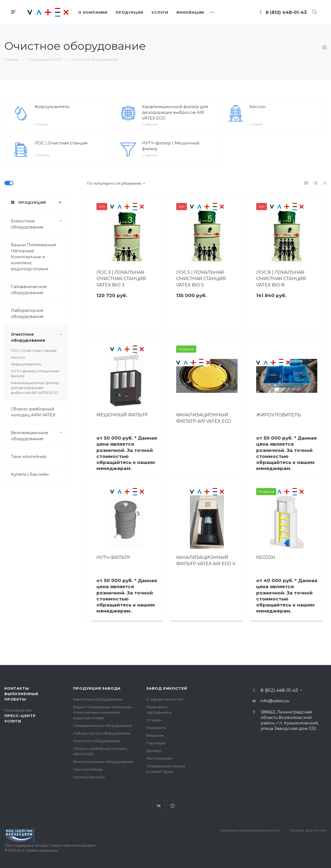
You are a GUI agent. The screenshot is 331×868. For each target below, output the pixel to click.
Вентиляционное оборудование (39, 436)
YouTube (172, 806)
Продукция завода (97, 688)
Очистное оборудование (39, 337)
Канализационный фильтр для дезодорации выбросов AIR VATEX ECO (175, 112)
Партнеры (156, 743)
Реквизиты (156, 728)
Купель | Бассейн (30, 474)
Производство (18, 710)
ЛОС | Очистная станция (61, 143)
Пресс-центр (20, 716)
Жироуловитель (52, 107)
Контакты (17, 688)
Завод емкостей (167, 688)
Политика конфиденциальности (250, 831)
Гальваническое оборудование (29, 290)
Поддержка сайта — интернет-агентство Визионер (108, 850)
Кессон (257, 107)
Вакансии (155, 735)
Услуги (13, 721)
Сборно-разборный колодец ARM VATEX (33, 412)
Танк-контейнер (29, 456)
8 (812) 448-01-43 (286, 12)
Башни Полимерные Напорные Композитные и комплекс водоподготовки (34, 257)
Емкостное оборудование (39, 224)
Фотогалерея (159, 758)
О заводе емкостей (165, 699)
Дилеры (154, 751)
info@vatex (272, 701)
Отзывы (154, 720)
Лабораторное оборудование (27, 313)
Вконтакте (159, 806)
